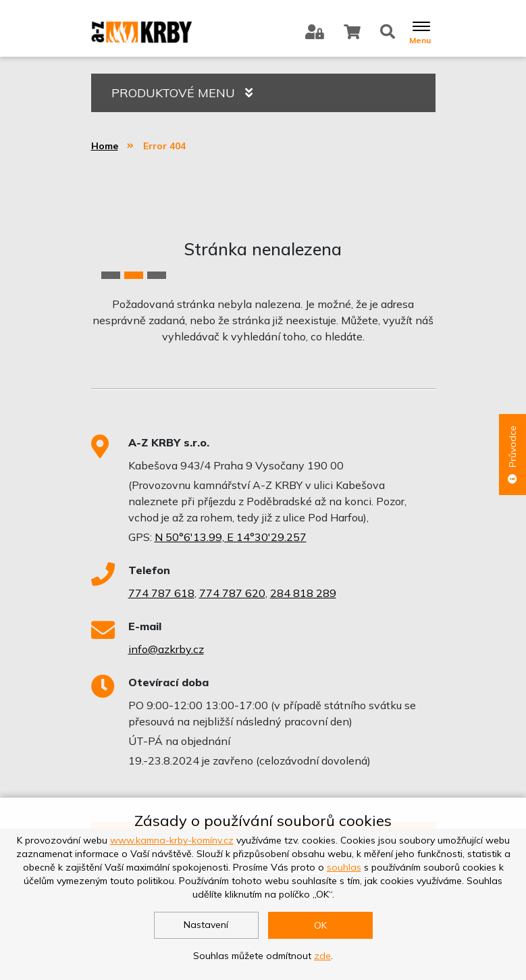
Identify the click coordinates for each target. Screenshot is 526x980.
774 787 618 (161, 593)
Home (105, 146)
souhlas (344, 867)
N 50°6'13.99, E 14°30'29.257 (231, 537)
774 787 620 (232, 593)
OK (320, 925)
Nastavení (206, 925)
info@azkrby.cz (166, 649)
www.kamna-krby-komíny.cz (172, 840)
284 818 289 (303, 593)
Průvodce (512, 455)
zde (322, 956)
